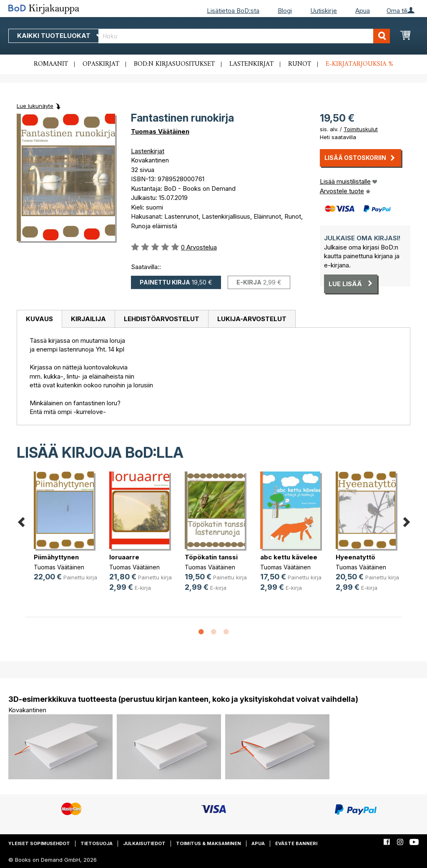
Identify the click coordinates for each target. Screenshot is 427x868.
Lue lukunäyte (35, 106)
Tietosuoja (97, 843)
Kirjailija (88, 319)
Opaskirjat (101, 64)
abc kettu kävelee (289, 557)
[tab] (39, 319)
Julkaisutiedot (144, 843)
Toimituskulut (361, 129)
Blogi (285, 11)
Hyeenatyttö (355, 557)
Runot (300, 64)
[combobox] (244, 36)
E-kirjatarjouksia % (359, 64)
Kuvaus (39, 319)
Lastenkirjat (251, 64)
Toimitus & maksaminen (208, 843)
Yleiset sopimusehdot (39, 843)
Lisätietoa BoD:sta (233, 11)
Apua (363, 11)
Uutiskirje (324, 11)
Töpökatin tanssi (211, 557)
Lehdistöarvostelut (162, 319)
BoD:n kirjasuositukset (174, 64)
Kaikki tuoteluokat (60, 36)
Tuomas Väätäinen (160, 131)
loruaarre (124, 557)
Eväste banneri (296, 843)
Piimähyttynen (56, 557)
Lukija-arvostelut (252, 319)
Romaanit (51, 64)
